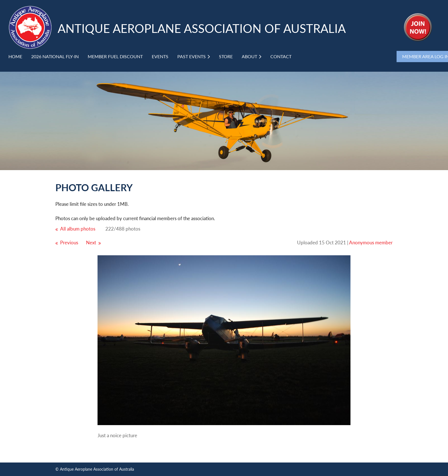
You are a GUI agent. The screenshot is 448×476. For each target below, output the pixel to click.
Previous (69, 242)
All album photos (78, 229)
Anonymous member (371, 242)
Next (91, 242)
